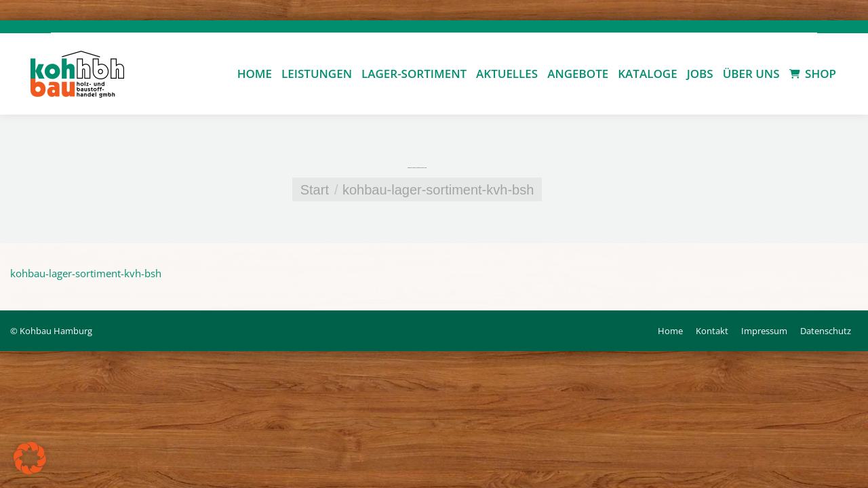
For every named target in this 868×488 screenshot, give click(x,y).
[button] (30, 458)
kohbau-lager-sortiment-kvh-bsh (86, 273)
